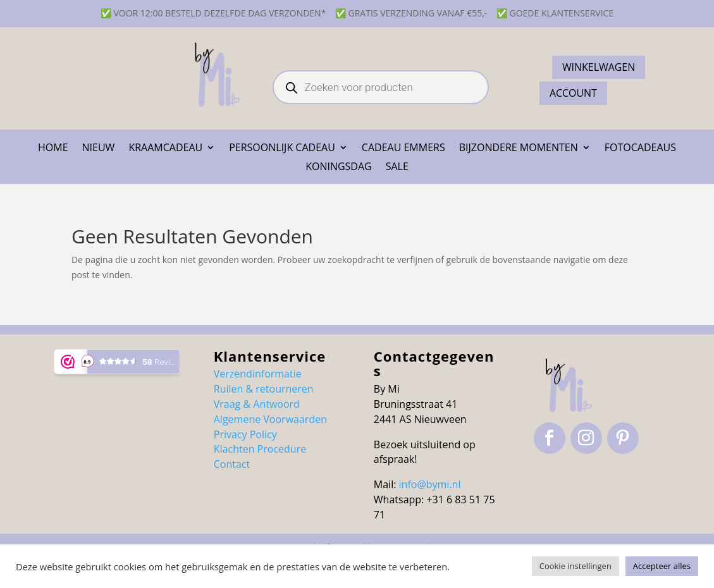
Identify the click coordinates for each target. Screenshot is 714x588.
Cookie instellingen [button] (576, 566)
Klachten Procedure (260, 449)
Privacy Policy (245, 434)
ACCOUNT (573, 93)
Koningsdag (339, 168)
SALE (397, 168)
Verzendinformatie (258, 374)
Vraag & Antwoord (257, 404)
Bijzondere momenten (519, 149)
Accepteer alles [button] (662, 566)
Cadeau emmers (403, 149)
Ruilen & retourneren (264, 389)
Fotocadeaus (640, 149)
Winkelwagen (599, 67)
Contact (232, 464)
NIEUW (99, 149)
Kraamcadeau (165, 149)
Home (53, 149)
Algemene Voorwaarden (270, 419)
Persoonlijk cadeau (282, 149)
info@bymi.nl (430, 484)
